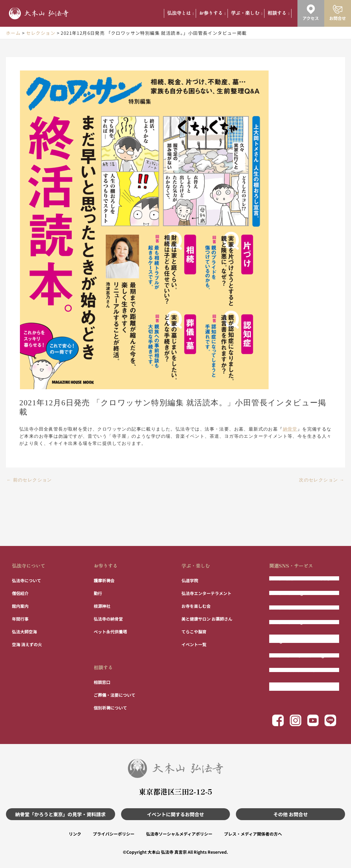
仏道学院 (190, 580)
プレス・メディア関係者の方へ (253, 834)
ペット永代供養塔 (110, 631)
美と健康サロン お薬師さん (207, 619)
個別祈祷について (110, 707)
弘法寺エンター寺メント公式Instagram (296, 638)
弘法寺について (29, 565)
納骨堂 (290, 429)
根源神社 (102, 606)
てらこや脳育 (194, 631)
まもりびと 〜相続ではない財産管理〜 (301, 686)
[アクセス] (311, 9)
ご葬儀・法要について (115, 695)
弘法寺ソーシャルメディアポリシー (179, 834)
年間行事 (20, 619)
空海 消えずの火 (27, 644)
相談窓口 (102, 682)
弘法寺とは (181, 13)
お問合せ (338, 18)
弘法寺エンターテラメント (206, 593)
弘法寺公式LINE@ (286, 622)
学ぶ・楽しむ (247, 13)
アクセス (311, 18)
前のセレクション (29, 480)
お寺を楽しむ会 (196, 606)
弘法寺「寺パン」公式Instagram (301, 655)
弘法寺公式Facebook (289, 607)
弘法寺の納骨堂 (108, 619)
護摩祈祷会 (104, 580)
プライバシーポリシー (113, 834)
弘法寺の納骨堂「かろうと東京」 (300, 578)
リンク (74, 834)
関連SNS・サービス (291, 565)
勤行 (98, 593)
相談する (278, 13)
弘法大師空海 (24, 631)
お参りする (212, 13)
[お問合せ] (338, 9)
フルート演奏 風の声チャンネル (299, 670)
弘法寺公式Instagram (290, 593)
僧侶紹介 (20, 593)
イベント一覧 (194, 644)
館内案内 (20, 606)
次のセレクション (322, 480)
